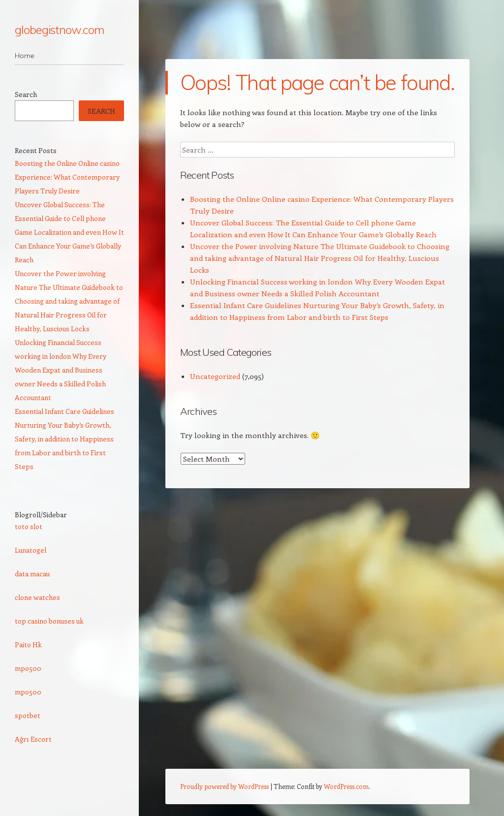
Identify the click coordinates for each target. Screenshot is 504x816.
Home (25, 56)
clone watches (37, 597)
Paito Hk (28, 644)
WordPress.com (346, 786)
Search (26, 94)
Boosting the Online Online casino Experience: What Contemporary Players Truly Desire (67, 177)
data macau (32, 574)
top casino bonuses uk (49, 621)
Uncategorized (215, 376)
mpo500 (28, 668)
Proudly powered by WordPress (224, 786)
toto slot (29, 526)
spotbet (28, 715)
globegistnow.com (59, 30)
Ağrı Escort (33, 739)
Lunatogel (31, 550)
